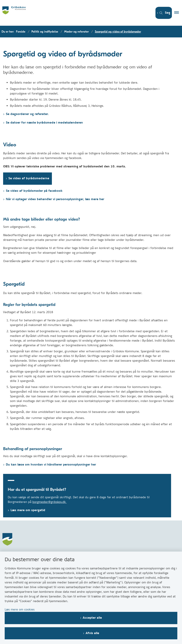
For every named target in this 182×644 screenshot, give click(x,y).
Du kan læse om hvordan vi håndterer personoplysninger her (51, 465)
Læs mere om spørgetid (28, 510)
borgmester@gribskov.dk (50, 502)
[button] (178, 13)
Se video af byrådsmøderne (29, 178)
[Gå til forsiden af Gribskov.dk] (74, 13)
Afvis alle (92, 633)
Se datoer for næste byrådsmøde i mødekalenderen (44, 123)
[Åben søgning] (162, 13)
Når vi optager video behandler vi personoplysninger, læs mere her (55, 199)
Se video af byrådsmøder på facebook (34, 191)
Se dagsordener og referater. (27, 114)
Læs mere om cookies (20, 609)
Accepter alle (92, 618)
